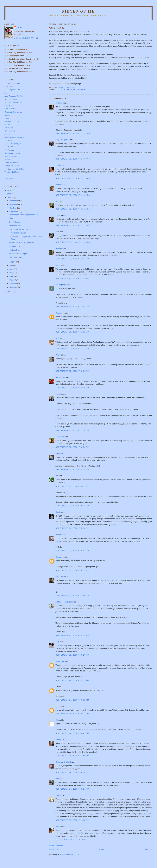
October (13, 208)
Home (101, 850)
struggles (81, 90)
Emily (7, 118)
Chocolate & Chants (64, 762)
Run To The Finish (12, 156)
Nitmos (58, 185)
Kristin (58, 795)
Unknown (59, 313)
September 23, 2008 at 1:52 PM (72, 332)
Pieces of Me (78, 11)
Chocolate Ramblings (13, 112)
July (11, 265)
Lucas (58, 215)
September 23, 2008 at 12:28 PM (73, 242)
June (12, 269)
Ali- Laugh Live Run (12, 90)
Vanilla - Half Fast (12, 172)
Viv (6, 175)
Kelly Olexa (60, 577)
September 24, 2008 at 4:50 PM (72, 772)
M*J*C (58, 165)
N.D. (57, 779)
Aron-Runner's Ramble (14, 96)
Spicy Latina (60, 377)
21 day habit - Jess (12, 83)
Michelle (59, 535)
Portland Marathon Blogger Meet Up (24, 215)
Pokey (58, 355)
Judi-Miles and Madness (14, 137)
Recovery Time (15, 226)
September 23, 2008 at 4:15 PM (72, 470)
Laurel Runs (9, 147)
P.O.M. (19, 27)
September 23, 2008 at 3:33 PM (72, 447)
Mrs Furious (9, 150)
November (14, 204)
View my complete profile (26, 38)
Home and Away (16, 257)
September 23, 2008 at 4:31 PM (72, 486)
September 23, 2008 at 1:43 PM (72, 307)
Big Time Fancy (11, 99)
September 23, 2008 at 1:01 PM (72, 259)
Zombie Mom (10, 179)
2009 (10, 194)
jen (57, 476)
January (13, 287)
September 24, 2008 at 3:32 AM (72, 680)
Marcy (58, 706)
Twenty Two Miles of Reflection (22, 243)
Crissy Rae (60, 661)
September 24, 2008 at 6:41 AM (72, 733)
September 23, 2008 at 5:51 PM (72, 551)
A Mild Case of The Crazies (20, 229)
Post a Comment (56, 846)
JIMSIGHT (60, 437)
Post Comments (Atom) (70, 855)
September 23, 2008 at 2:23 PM (72, 349)
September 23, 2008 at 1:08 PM (72, 278)
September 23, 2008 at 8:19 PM (72, 635)
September (14, 212)
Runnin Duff (9, 159)
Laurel (58, 394)
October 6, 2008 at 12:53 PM (71, 840)
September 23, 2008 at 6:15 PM (72, 570)
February (13, 284)
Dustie (58, 512)
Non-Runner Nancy (12, 153)
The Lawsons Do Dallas (14, 169)
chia (57, 720)
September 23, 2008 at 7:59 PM (72, 596)
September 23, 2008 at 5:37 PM (72, 506)
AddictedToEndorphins (65, 602)
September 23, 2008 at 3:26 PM (72, 431)
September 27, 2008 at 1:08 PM (72, 820)
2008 (10, 197)
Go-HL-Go (9, 128)
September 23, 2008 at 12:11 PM (73, 209)
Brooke (58, 739)
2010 (10, 190)
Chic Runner (9, 109)
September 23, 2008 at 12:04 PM (73, 195)
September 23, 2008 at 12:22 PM (73, 225)
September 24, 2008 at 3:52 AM (72, 700)
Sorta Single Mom (12, 166)
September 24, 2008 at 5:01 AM (72, 714)
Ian (57, 201)
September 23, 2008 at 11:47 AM (73, 134)
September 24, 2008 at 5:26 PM (72, 789)
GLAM (7, 125)
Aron (57, 232)
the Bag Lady (61, 285)
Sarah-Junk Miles (11, 163)
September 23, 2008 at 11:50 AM (73, 159)
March (12, 280)
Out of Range (14, 222)
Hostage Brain (15, 250)
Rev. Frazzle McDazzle (18, 233)
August (13, 262)
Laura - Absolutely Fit (13, 144)
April (12, 276)
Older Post (148, 850)
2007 (10, 292)
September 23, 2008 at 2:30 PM (72, 388)
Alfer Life (8, 87)
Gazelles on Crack (12, 121)
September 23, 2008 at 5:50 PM (72, 528)
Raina (58, 453)
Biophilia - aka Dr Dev (13, 102)
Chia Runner (10, 106)
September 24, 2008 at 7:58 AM (72, 756)
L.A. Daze (8, 140)
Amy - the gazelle (62, 140)
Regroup (13, 218)
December (14, 201)
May (11, 273)
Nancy (58, 826)
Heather (59, 248)
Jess (57, 338)
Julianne (59, 103)
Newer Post (54, 850)
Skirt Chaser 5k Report (18, 254)
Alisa (6, 93)
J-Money (8, 134)
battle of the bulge (66, 90)
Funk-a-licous (15, 246)
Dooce (7, 115)
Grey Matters (10, 131)
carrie (58, 265)
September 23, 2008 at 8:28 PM (72, 655)
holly (57, 642)
